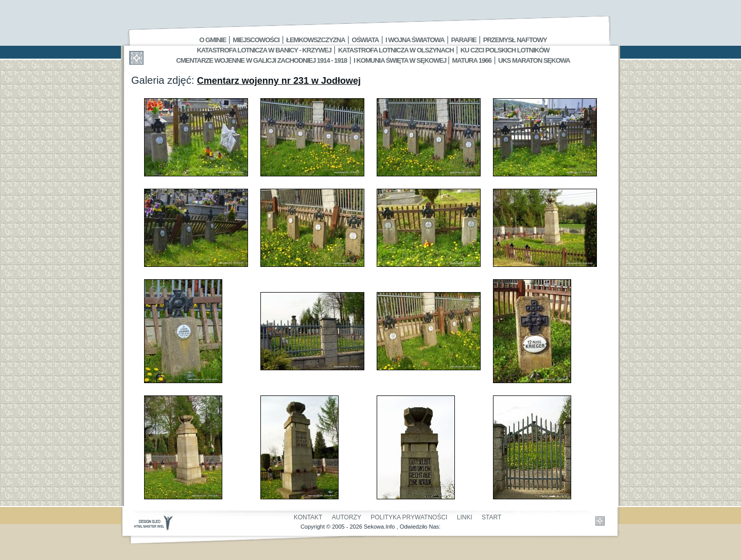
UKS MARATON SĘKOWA (534, 60)
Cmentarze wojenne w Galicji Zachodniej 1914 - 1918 (261, 60)
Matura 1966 (472, 60)
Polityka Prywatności (409, 517)
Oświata (365, 40)
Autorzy (347, 517)
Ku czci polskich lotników (505, 50)
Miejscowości (256, 40)
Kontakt (308, 517)
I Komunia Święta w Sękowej (401, 60)
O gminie (213, 40)
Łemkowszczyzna (316, 40)
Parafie (464, 40)
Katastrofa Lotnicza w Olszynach (396, 50)
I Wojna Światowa (415, 40)
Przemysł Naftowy (515, 40)
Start (491, 517)
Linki (465, 517)
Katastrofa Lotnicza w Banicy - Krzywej (264, 50)
